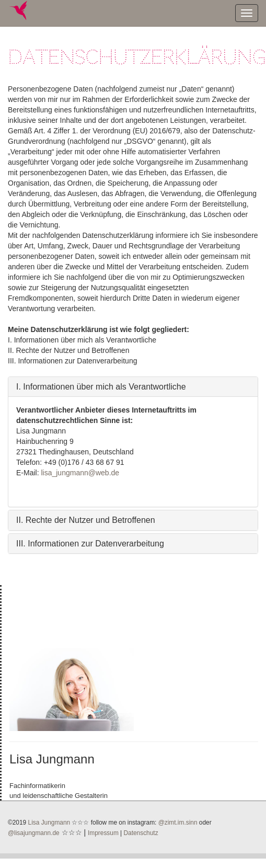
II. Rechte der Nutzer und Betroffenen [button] (86, 520)
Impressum (103, 833)
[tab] (133, 387)
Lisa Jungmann (49, 823)
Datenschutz (141, 833)
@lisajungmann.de (34, 833)
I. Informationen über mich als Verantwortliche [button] (101, 387)
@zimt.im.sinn (178, 823)
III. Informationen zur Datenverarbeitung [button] (90, 544)
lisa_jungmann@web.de (80, 473)
